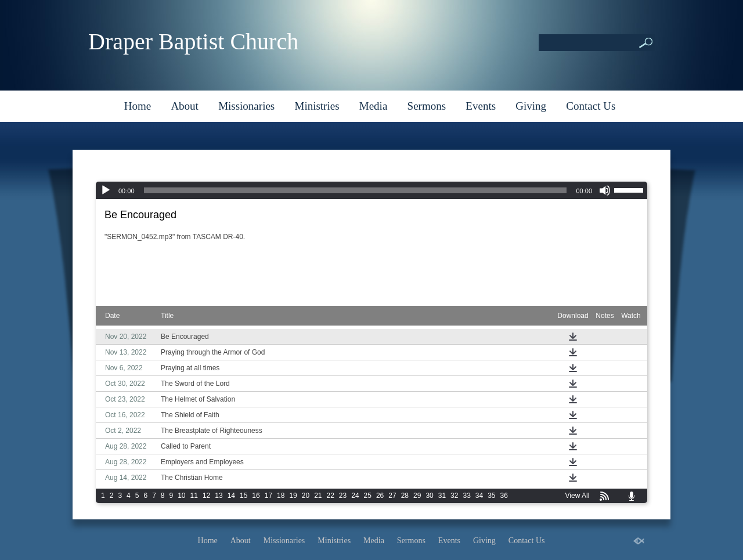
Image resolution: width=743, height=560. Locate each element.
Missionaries (246, 106)
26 (380, 496)
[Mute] (605, 190)
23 (343, 496)
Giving (531, 106)
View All (578, 496)
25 (368, 496)
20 (306, 496)
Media (374, 106)
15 (244, 496)
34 (479, 496)
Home (138, 106)
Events (481, 106)
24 (355, 496)
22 (331, 496)
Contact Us (591, 106)
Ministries (317, 106)
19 (293, 496)
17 (268, 496)
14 (231, 496)
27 (392, 496)
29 (417, 496)
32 (454, 496)
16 (256, 496)
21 (318, 496)
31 (442, 496)
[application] (371, 190)
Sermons (427, 106)
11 (194, 496)
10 (181, 496)
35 (491, 496)
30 (429, 496)
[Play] (106, 190)
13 (219, 496)
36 (504, 496)
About (185, 106)
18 (281, 496)
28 (405, 496)
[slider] (356, 190)
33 (466, 496)
